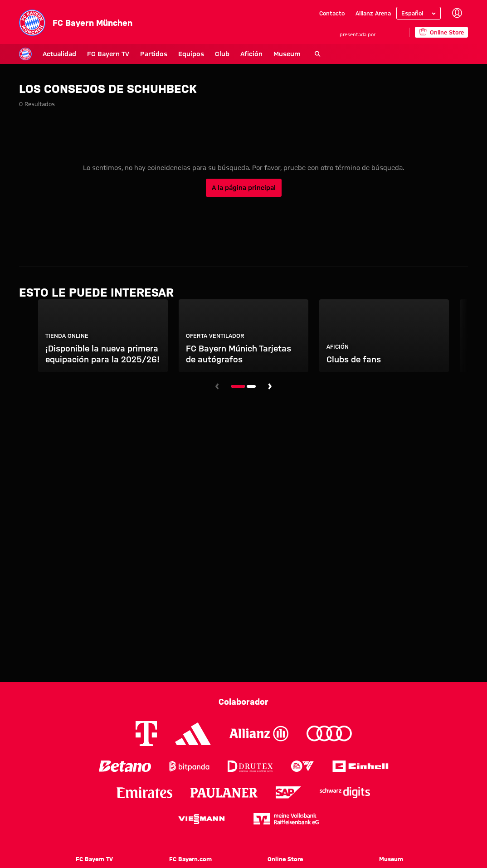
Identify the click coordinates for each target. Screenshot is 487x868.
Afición (228, 54)
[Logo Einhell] (360, 766)
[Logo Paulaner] (224, 793)
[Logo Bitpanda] (189, 766)
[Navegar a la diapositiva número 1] (238, 386)
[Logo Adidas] (193, 734)
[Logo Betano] (125, 766)
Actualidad (36, 54)
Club (199, 54)
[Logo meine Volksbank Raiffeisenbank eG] (286, 819)
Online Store (285, 859)
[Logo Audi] (329, 734)
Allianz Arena (373, 13)
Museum (263, 54)
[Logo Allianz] (259, 734)
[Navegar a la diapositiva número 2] (251, 386)
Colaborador (243, 702)
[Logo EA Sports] (302, 766)
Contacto (332, 13)
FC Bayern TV (85, 54)
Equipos (168, 54)
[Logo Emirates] (144, 792)
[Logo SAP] (288, 792)
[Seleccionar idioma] (419, 13)
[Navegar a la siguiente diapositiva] (270, 386)
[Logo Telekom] (146, 734)
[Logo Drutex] (250, 766)
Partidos (130, 54)
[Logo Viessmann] (201, 819)
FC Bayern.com (190, 859)
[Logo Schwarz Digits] (345, 792)
